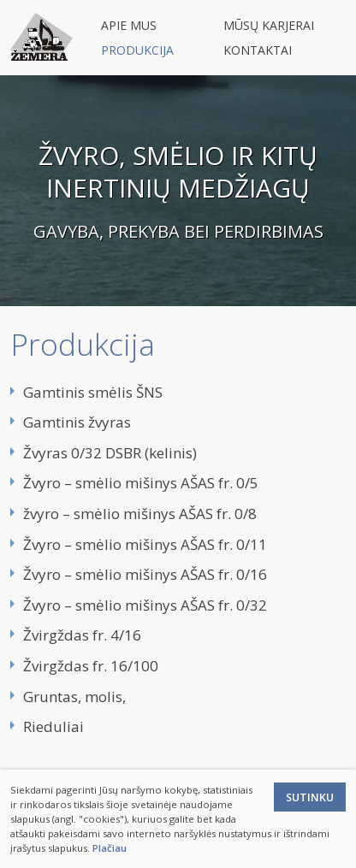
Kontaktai (258, 50)
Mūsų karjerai (269, 25)
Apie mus (129, 25)
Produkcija (137, 50)
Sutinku (310, 797)
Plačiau (110, 848)
